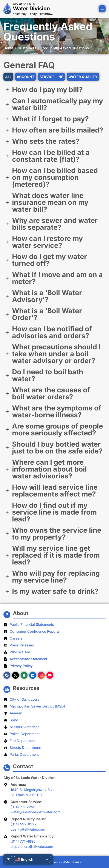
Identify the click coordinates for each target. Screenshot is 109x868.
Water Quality (83, 77)
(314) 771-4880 (23, 841)
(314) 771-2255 (23, 807)
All (8, 77)
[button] (102, 9)
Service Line (51, 77)
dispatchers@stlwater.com (32, 846)
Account (26, 77)
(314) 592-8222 (24, 824)
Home (8, 48)
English (24, 859)
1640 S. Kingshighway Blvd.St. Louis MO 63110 (33, 792)
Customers (27, 48)
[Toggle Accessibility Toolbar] (9, 859)
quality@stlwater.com (28, 829)
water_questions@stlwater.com (35, 812)
